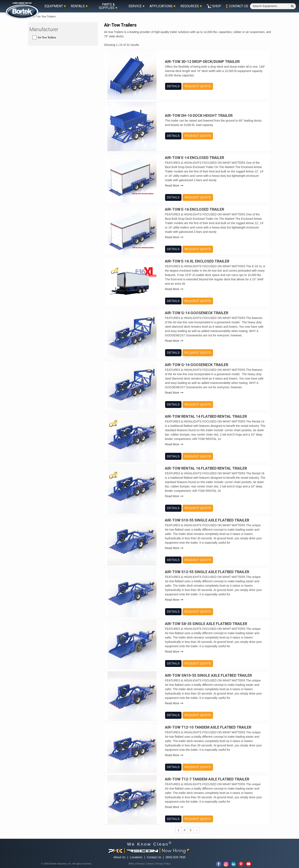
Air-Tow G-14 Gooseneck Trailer (197, 313)
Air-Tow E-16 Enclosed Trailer (194, 209)
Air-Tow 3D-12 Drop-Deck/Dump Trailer (202, 62)
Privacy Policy (163, 864)
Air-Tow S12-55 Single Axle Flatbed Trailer (207, 572)
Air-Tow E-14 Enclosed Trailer (194, 158)
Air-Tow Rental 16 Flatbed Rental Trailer (206, 468)
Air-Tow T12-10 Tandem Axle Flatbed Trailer (208, 727)
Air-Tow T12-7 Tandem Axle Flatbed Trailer (207, 779)
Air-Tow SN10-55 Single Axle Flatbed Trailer (208, 675)
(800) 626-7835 (176, 857)
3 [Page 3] (191, 830)
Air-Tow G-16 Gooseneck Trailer (197, 365)
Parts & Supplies (107, 6)
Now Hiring (176, 850)
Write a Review (136, 864)
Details (173, 86)
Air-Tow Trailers (47, 37)
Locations (136, 857)
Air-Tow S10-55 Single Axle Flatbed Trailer (207, 520)
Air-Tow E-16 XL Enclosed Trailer (197, 261)
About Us (120, 857)
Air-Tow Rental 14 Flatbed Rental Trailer (206, 416)
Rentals (78, 6)
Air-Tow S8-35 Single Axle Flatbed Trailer (206, 624)
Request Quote (198, 86)
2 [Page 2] (185, 830)
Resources (190, 6)
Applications (161, 6)
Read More (172, 186)
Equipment (54, 6)
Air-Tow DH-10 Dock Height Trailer (199, 116)
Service (135, 6)
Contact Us (154, 857)
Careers (150, 864)
